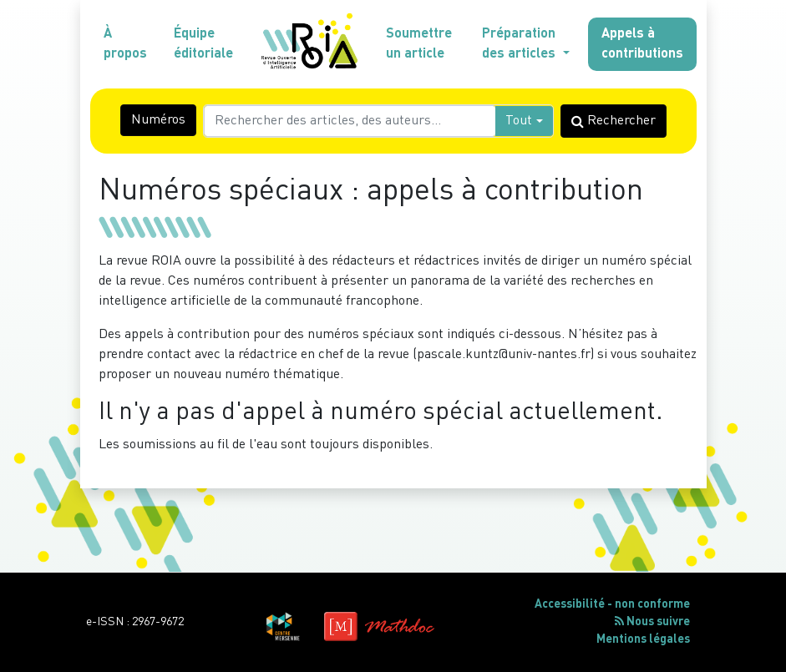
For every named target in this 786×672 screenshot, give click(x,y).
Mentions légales (643, 639)
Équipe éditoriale (203, 44)
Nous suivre (652, 621)
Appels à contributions (642, 44)
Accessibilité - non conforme (612, 604)
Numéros (158, 120)
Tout (519, 121)
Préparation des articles (520, 44)
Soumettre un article (419, 44)
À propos (125, 44)
